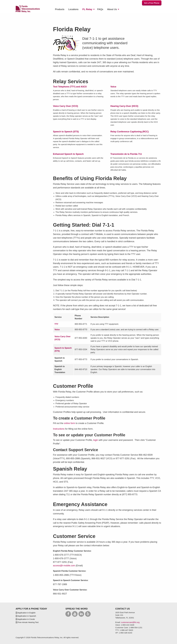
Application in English (26, 613)
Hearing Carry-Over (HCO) (124, 106)
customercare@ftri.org (130, 622)
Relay (87, 9)
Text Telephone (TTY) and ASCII (70, 87)
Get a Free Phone (152, 3)
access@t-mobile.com (64, 566)
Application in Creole (25, 619)
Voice (113, 87)
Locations (73, 9)
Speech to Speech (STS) (66, 132)
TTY (56, 324)
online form (70, 423)
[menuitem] (60, 9)
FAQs (100, 9)
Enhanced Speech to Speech (68, 154)
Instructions (59, 429)
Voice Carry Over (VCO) (66, 106)
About (112, 9)
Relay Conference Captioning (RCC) (130, 132)
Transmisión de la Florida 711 (126, 154)
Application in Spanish (26, 616)
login (96, 440)
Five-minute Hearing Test (27, 622)
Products (60, 9)
